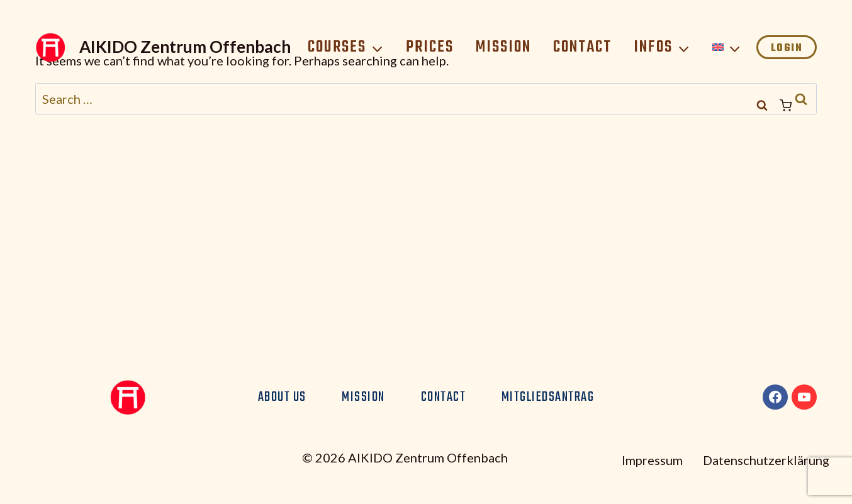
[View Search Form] (762, 106)
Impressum (652, 460)
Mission (503, 47)
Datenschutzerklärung (766, 460)
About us (282, 397)
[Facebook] (775, 397)
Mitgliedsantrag (548, 397)
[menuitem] (727, 47)
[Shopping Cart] (798, 105)
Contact (582, 47)
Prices (430, 47)
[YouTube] (804, 397)
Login (787, 48)
